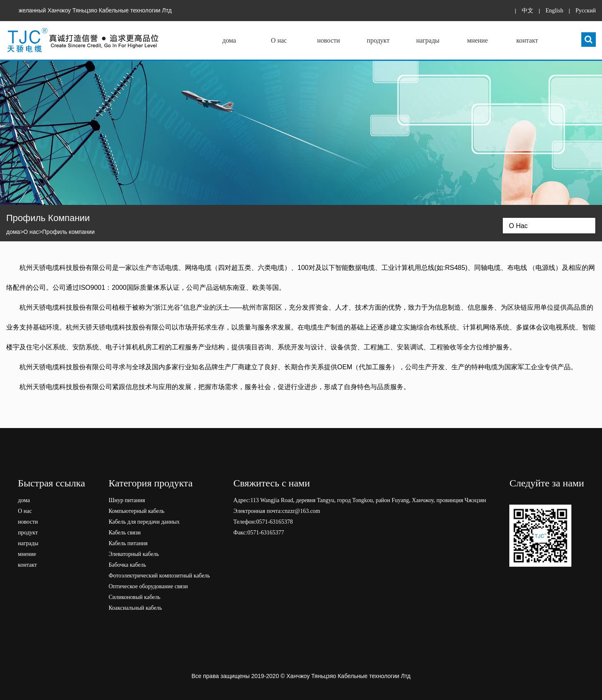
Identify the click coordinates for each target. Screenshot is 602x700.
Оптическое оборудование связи (148, 586)
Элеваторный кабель (134, 554)
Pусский (586, 11)
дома (229, 40)
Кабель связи (125, 533)
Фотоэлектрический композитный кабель (159, 576)
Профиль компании (68, 232)
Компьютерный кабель (136, 511)
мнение (477, 40)
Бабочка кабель (127, 565)
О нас (279, 40)
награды (428, 40)
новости (328, 40)
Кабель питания (128, 543)
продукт (378, 40)
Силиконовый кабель (134, 597)
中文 (528, 11)
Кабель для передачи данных (144, 522)
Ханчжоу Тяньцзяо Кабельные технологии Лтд (348, 676)
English (554, 11)
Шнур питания (127, 500)
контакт (527, 40)
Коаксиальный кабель (135, 608)
